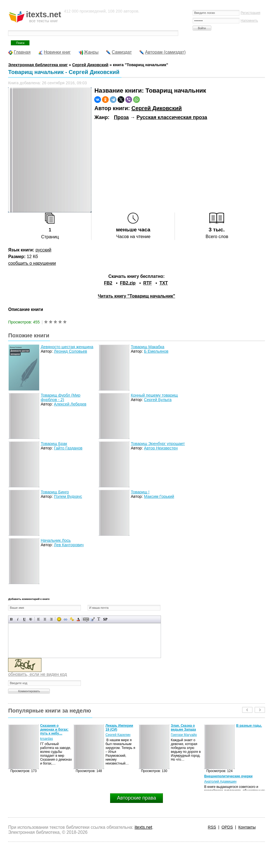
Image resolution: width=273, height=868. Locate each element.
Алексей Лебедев (70, 404)
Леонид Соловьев (70, 351)
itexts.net (143, 827)
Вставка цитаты (92, 619)
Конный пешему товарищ (154, 395)
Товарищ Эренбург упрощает (158, 444)
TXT (164, 283)
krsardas (46, 739)
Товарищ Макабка (147, 347)
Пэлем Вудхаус (68, 496)
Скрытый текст (86, 619)
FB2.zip (128, 283)
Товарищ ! (140, 492)
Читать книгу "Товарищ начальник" (136, 296)
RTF (147, 283)
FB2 (108, 283)
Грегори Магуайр (184, 735)
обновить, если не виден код (37, 674)
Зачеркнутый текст (31, 619)
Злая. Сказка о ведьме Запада (183, 728)
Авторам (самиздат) (165, 52)
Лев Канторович (69, 545)
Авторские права (136, 798)
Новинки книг (57, 52)
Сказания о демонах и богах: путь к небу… (54, 729)
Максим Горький (159, 496)
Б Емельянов (156, 351)
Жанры (91, 52)
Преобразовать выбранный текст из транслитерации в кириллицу (99, 619)
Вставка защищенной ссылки (72, 619)
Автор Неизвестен (161, 448)
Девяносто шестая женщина (67, 347)
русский (44, 250)
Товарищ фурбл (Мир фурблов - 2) (60, 397)
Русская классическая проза (172, 117)
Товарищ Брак (54, 444)
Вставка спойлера (105, 619)
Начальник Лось (56, 540)
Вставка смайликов (59, 619)
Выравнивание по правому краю (51, 619)
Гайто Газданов (68, 448)
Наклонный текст (18, 619)
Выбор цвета (78, 619)
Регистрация (251, 13)
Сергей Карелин (118, 735)
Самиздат (122, 52)
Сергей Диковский (157, 108)
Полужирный (12, 619)
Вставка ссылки (65, 619)
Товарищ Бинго (55, 492)
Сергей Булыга (158, 400)
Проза (121, 117)
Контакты (247, 827)
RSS (212, 827)
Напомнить (249, 21)
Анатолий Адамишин (220, 782)
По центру (45, 619)
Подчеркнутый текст (24, 619)
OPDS (227, 827)
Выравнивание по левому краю (39, 619)
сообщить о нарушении (32, 263)
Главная (22, 52)
